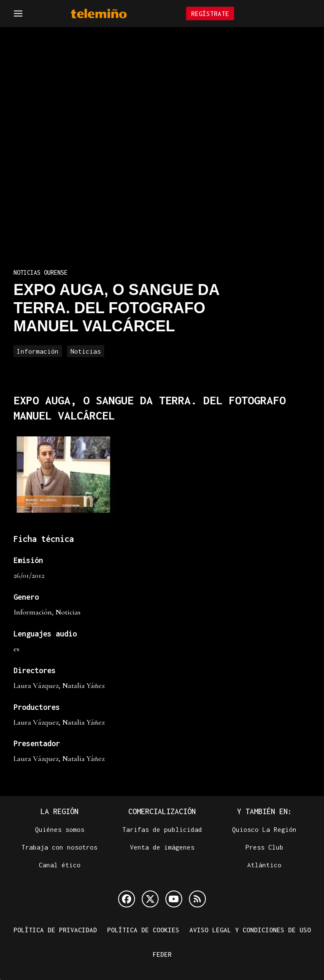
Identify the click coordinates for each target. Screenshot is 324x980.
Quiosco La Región (264, 829)
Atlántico (264, 865)
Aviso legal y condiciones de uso (250, 930)
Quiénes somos (60, 829)
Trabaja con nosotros (59, 847)
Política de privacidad (55, 930)
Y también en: (265, 811)
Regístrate (210, 14)
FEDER (162, 954)
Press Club (265, 847)
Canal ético (60, 865)
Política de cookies (143, 930)
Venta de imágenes (162, 847)
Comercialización (162, 811)
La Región (59, 811)
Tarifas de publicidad (162, 829)
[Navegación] (18, 14)
